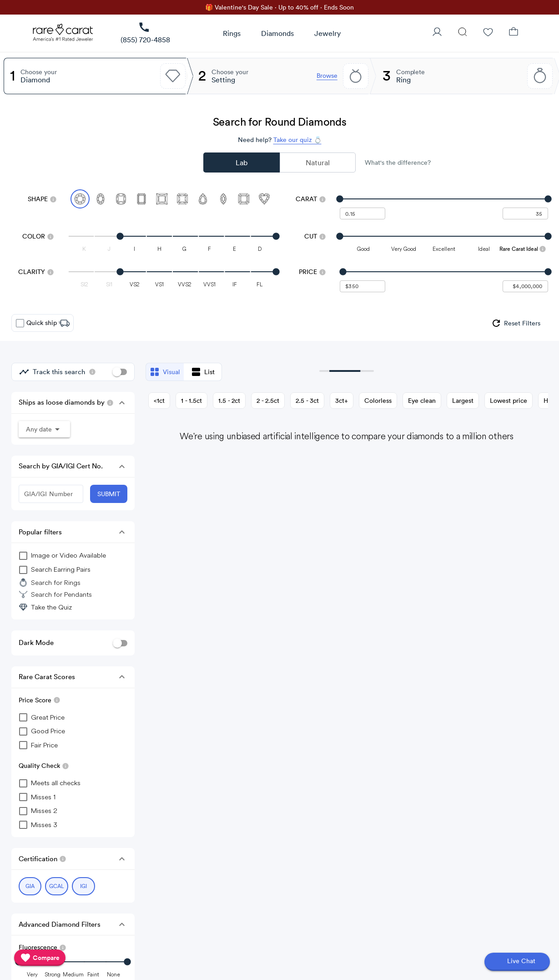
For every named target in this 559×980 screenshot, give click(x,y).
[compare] (40, 958)
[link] (146, 33)
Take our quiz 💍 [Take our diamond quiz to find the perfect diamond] (297, 140)
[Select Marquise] (223, 199)
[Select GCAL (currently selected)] (57, 884)
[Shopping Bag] (514, 33)
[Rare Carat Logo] (63, 35)
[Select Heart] (264, 199)
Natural (318, 162)
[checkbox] (20, 323)
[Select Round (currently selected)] (80, 199)
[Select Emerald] (141, 199)
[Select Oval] (101, 199)
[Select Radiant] (182, 199)
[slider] (444, 199)
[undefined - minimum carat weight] (363, 213)
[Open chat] (517, 962)
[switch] (120, 372)
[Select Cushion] (121, 199)
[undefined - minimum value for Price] (363, 286)
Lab (242, 162)
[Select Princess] (162, 199)
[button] (122, 403)
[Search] (463, 33)
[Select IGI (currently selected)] (83, 884)
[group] (516, 323)
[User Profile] (437, 33)
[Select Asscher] (244, 199)
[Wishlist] (488, 33)
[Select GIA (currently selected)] (30, 884)
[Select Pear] (203, 199)
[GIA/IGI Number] (51, 494)
